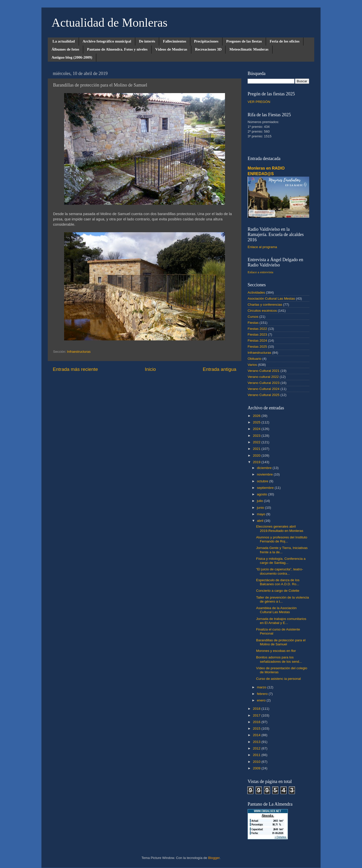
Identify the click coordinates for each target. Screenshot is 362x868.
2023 (257, 436)
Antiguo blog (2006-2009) (72, 57)
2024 (257, 429)
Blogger (214, 858)
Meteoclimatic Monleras (249, 49)
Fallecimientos (174, 41)
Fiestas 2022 (257, 329)
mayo (262, 514)
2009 (257, 768)
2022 (257, 442)
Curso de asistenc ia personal (279, 679)
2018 (257, 709)
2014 (257, 735)
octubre (263, 481)
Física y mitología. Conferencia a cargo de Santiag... (281, 561)
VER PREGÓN (259, 102)
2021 (257, 449)
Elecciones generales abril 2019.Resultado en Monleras (280, 528)
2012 (257, 748)
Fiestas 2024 (257, 341)
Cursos (253, 317)
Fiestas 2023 (257, 334)
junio (261, 508)
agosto (262, 494)
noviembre (265, 474)
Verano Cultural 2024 (264, 389)
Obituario (255, 359)
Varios (252, 365)
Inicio (150, 369)
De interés (147, 41)
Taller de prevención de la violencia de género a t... (283, 599)
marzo (262, 687)
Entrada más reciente (75, 369)
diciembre (265, 468)
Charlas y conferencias (265, 305)
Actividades (256, 292)
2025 (257, 422)
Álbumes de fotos (65, 49)
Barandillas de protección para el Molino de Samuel (281, 642)
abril (261, 521)
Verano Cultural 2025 (264, 395)
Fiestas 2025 (257, 347)
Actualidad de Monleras (109, 23)
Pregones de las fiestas (244, 41)
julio (260, 501)
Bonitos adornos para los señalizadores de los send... (279, 659)
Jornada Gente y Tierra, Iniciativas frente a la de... (282, 550)
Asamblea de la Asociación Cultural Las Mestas (276, 610)
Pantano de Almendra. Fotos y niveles (117, 49)
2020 (257, 456)
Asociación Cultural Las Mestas (271, 299)
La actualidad (64, 41)
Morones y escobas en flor (276, 651)
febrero (263, 694)
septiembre (266, 488)
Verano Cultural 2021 (264, 371)
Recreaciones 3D (208, 49)
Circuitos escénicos (262, 311)
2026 (257, 416)
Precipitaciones (206, 41)
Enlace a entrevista (260, 272)
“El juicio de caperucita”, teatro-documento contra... (280, 571)
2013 (257, 742)
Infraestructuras (79, 352)
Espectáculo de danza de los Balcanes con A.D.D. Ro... (278, 582)
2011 (257, 755)
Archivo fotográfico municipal (107, 41)
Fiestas (253, 323)
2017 (257, 715)
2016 (257, 722)
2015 (257, 728)
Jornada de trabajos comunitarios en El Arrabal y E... (281, 621)
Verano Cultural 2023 (264, 383)
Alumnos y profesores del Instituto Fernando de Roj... (282, 539)
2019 (257, 462)
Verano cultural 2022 (263, 377)
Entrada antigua (220, 369)
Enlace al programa (262, 247)
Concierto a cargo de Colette (278, 591)
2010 (257, 762)
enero (262, 700)
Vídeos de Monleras (171, 49)
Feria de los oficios (285, 41)
